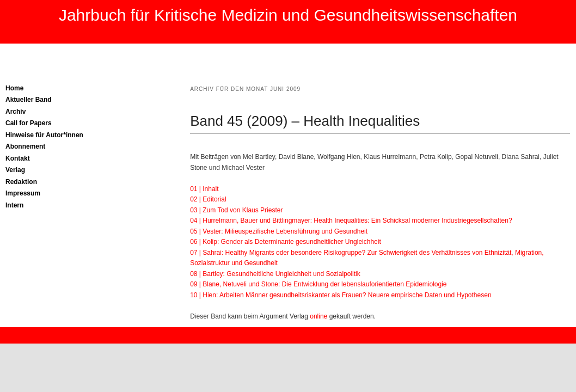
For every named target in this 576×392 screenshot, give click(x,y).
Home (14, 88)
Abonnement (25, 146)
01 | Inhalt (204, 189)
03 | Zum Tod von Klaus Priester (236, 210)
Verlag (15, 170)
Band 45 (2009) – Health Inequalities (305, 121)
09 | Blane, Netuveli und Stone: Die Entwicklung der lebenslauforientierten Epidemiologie (318, 284)
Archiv (16, 112)
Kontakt (18, 158)
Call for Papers (29, 123)
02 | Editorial (208, 199)
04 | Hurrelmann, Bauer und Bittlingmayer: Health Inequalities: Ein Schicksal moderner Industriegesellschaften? (351, 220)
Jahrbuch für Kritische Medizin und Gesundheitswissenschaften (288, 15)
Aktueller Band (29, 100)
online (318, 316)
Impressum (23, 193)
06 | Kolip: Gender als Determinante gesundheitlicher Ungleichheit (286, 242)
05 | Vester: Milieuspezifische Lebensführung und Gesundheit (279, 231)
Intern (14, 205)
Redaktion (21, 182)
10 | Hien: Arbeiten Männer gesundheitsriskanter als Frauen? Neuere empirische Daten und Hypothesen (341, 295)
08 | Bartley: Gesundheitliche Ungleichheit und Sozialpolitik (275, 274)
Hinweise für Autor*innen (44, 135)
